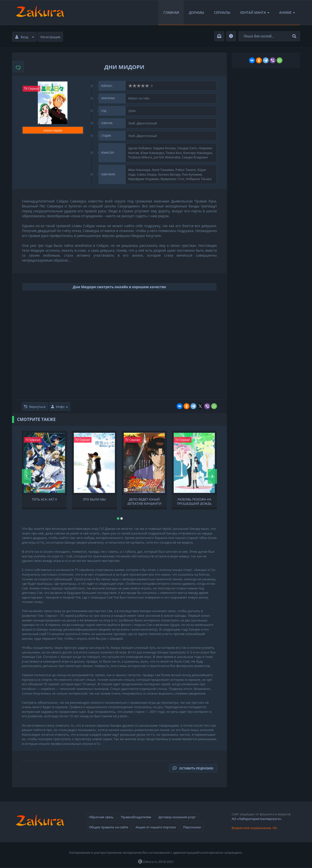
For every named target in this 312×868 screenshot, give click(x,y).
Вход (25, 37)
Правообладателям (136, 817)
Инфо (60, 407)
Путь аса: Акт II (45, 499)
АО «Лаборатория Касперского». (257, 819)
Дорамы (196, 12)
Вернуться (35, 407)
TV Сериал (31, 89)
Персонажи (192, 827)
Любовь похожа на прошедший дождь (194, 501)
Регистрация (50, 37)
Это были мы (94, 499)
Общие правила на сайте (109, 827)
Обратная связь (101, 817)
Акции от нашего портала (156, 827)
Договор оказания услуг (177, 817)
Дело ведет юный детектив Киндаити (144, 501)
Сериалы (222, 12)
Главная (171, 12)
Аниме (287, 12)
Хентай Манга (255, 12)
